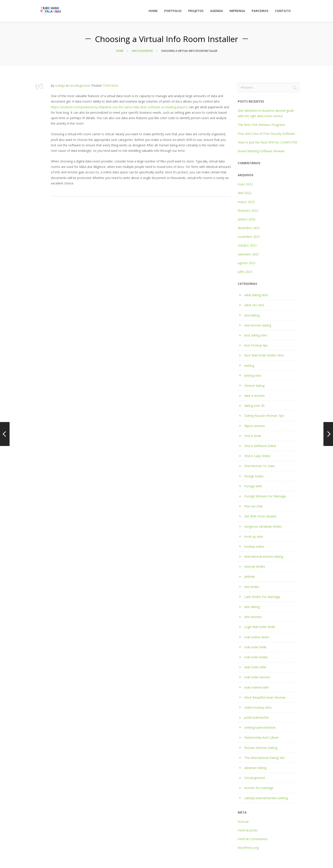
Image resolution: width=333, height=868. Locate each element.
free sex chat (253, 506)
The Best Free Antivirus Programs (262, 125)
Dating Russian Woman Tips (264, 416)
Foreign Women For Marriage (265, 496)
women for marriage (259, 788)
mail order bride (255, 647)
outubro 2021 (247, 245)
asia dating (252, 315)
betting (249, 366)
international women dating (264, 556)
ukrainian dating (255, 768)
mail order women (257, 677)
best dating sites (256, 335)
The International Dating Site (264, 758)
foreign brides (254, 476)
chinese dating (254, 386)
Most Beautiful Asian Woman (265, 697)
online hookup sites (258, 707)
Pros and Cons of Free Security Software (266, 134)
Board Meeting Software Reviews (261, 151)
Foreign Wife (253, 486)
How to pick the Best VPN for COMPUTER (267, 142)
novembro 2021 (249, 237)
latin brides (252, 587)
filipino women (255, 426)
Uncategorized (142, 51)
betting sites (253, 376)
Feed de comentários (253, 839)
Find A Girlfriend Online (260, 446)
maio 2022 (245, 184)
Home (120, 51)
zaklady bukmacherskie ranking (266, 798)
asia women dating (258, 325)
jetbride (250, 577)
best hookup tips (256, 345)
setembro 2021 (248, 254)
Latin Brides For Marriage (262, 597)
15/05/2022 (110, 85)
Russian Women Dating (261, 748)
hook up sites (254, 536)
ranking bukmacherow (260, 727)
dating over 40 (254, 406)
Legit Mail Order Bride (260, 627)
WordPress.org (248, 848)
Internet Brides (255, 567)
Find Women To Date (259, 466)
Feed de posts (248, 830)
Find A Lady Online (257, 456)
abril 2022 (245, 193)
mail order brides (256, 657)
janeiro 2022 (247, 219)
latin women (253, 617)
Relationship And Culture (261, 737)
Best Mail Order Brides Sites (264, 355)
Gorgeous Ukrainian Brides (263, 526)
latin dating (252, 607)
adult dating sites (256, 295)
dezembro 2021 (249, 228)
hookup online (254, 546)
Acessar (243, 822)
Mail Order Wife (255, 667)
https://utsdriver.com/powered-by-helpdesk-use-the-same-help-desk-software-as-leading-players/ (119, 107)
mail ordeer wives (257, 637)
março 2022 (246, 202)
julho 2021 (245, 272)
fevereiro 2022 (248, 210)
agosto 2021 (247, 263)
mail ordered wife (257, 687)
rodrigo (60, 85)
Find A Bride (253, 436)
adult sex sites (254, 305)
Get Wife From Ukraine (260, 516)
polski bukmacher (257, 717)
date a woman (254, 396)
